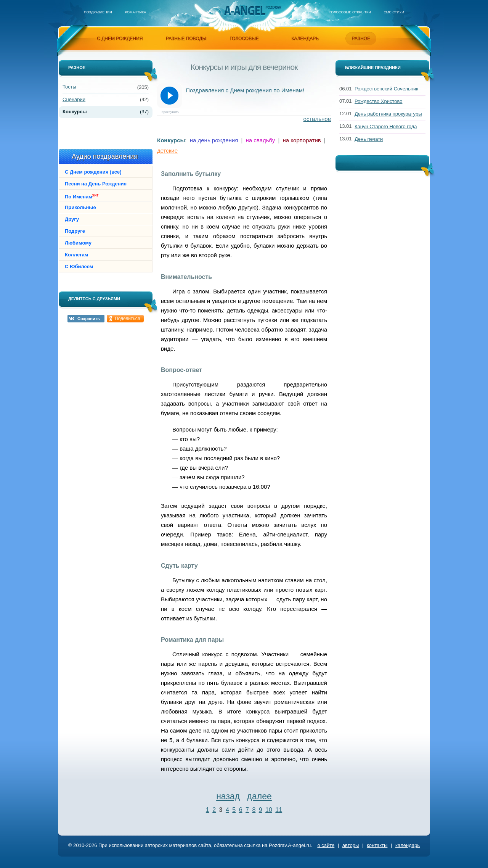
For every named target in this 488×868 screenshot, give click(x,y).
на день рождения (214, 140)
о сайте (326, 845)
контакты (377, 845)
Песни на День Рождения (96, 184)
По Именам (82, 196)
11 (279, 810)
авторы (351, 845)
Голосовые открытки (350, 12)
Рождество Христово (378, 101)
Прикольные (80, 207)
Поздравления (98, 12)
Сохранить (89, 319)
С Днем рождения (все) (93, 172)
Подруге (75, 231)
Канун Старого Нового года (386, 126)
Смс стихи (394, 12)
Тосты (69, 87)
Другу (72, 219)
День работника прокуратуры (388, 114)
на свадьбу (261, 140)
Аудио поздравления (105, 156)
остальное (317, 119)
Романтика (135, 12)
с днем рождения (120, 39)
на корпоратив (302, 140)
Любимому (78, 243)
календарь (305, 39)
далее (259, 796)
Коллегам (76, 255)
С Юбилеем (79, 267)
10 (269, 810)
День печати (369, 139)
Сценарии (74, 99)
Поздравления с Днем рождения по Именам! (245, 90)
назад (228, 796)
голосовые (244, 39)
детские (167, 151)
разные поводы (186, 39)
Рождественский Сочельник (386, 89)
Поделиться (127, 319)
